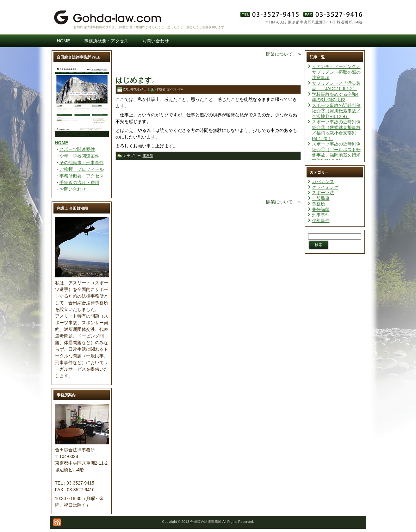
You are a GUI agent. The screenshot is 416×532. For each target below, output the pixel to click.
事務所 (148, 156)
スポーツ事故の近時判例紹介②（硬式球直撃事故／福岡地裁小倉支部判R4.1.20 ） (336, 130)
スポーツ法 (323, 193)
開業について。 (282, 54)
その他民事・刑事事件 (82, 163)
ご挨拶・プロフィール (82, 169)
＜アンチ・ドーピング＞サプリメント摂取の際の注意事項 (336, 72)
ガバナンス (323, 182)
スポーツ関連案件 (77, 149)
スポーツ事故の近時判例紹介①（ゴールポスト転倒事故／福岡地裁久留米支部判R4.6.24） (336, 152)
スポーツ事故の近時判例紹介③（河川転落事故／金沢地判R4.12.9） (336, 111)
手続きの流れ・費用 (79, 182)
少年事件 (321, 220)
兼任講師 (321, 209)
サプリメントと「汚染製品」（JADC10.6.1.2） (336, 86)
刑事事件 (321, 215)
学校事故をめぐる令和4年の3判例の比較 (335, 97)
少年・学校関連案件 (79, 156)
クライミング (325, 187)
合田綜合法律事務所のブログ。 (96, 27)
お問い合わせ (73, 189)
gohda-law (175, 89)
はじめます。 (137, 80)
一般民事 (321, 198)
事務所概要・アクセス (82, 176)
